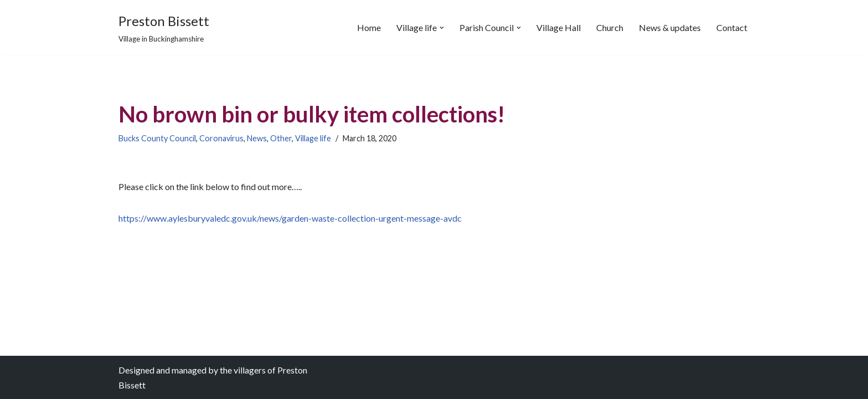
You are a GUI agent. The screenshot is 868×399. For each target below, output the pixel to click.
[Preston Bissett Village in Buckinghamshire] (164, 27)
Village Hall (559, 27)
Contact (732, 27)
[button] (442, 28)
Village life (313, 138)
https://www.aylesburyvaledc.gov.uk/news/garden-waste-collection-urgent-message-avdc (290, 218)
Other (281, 138)
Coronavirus (221, 138)
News (257, 138)
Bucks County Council (157, 138)
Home (369, 27)
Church (610, 27)
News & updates (670, 27)
